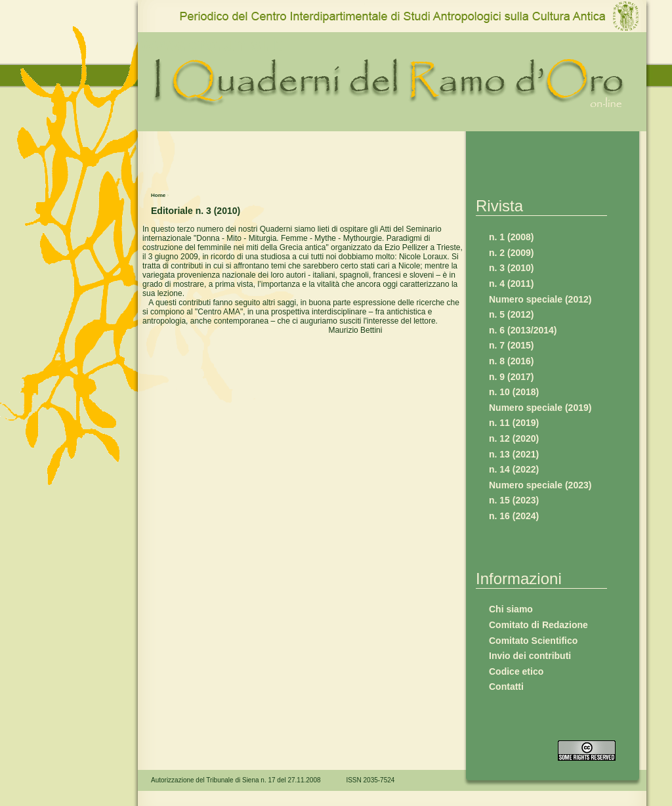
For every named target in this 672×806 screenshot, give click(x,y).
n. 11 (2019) (514, 423)
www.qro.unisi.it (212, 44)
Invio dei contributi (530, 656)
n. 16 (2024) (514, 516)
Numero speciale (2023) (540, 485)
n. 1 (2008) (511, 237)
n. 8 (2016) (511, 361)
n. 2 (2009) (511, 253)
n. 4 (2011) (511, 284)
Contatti (506, 687)
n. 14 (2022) (514, 469)
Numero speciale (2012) (540, 299)
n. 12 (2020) (514, 438)
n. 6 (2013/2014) (523, 330)
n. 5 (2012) (511, 314)
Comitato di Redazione (538, 625)
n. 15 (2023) (514, 500)
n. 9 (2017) (511, 377)
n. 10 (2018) (514, 392)
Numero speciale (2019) (540, 408)
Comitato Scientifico (533, 641)
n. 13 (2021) (514, 454)
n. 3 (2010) (511, 268)
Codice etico (516, 671)
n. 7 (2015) (511, 345)
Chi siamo (511, 609)
